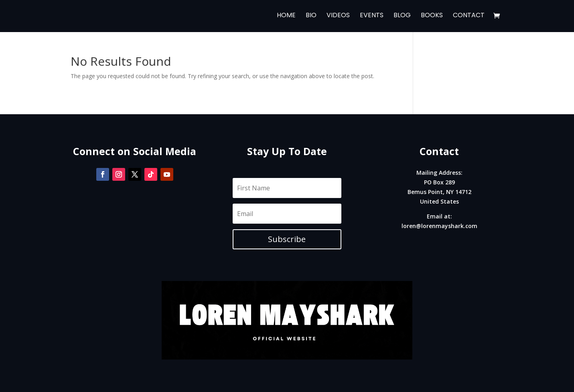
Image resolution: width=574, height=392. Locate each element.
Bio (311, 17)
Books (432, 17)
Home (286, 17)
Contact (469, 17)
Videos (338, 17)
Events (372, 17)
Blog (402, 17)
